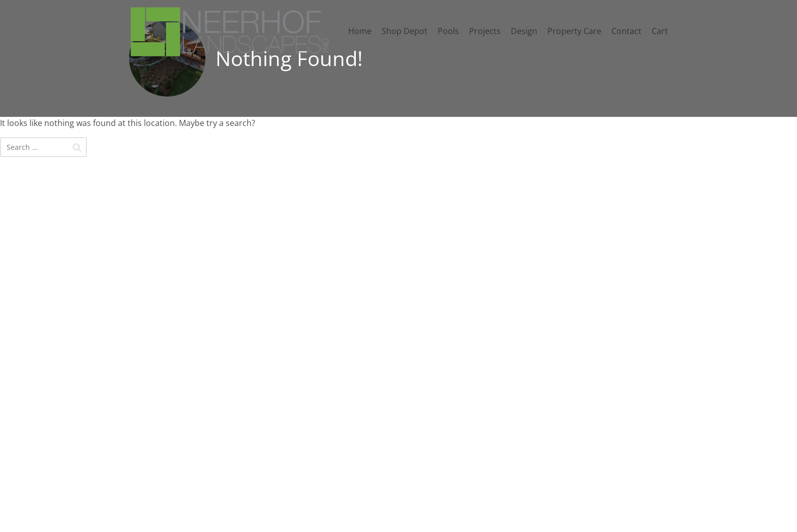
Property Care (574, 31)
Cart (660, 31)
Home (360, 31)
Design (524, 31)
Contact (626, 31)
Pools (448, 31)
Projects (485, 31)
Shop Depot (405, 31)
